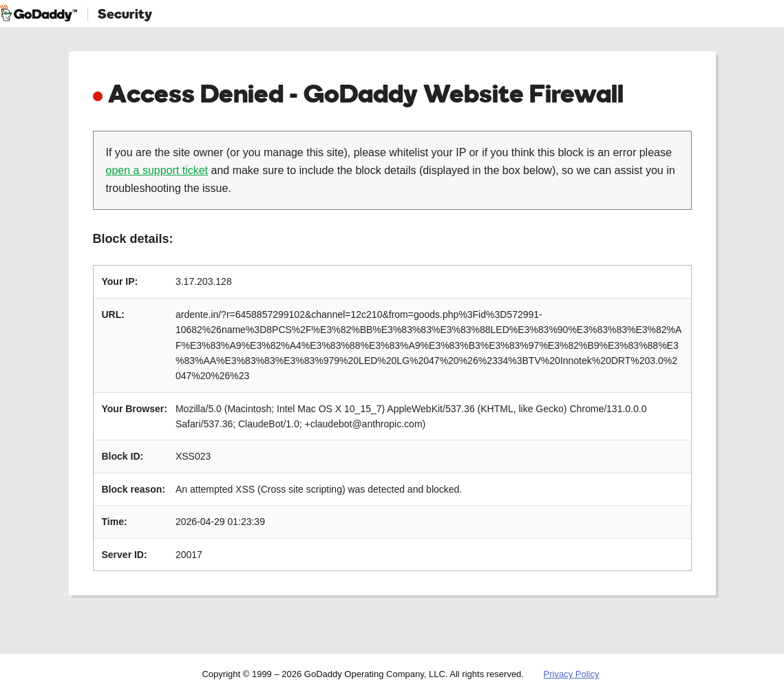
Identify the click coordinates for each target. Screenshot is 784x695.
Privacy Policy (572, 674)
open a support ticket (157, 170)
